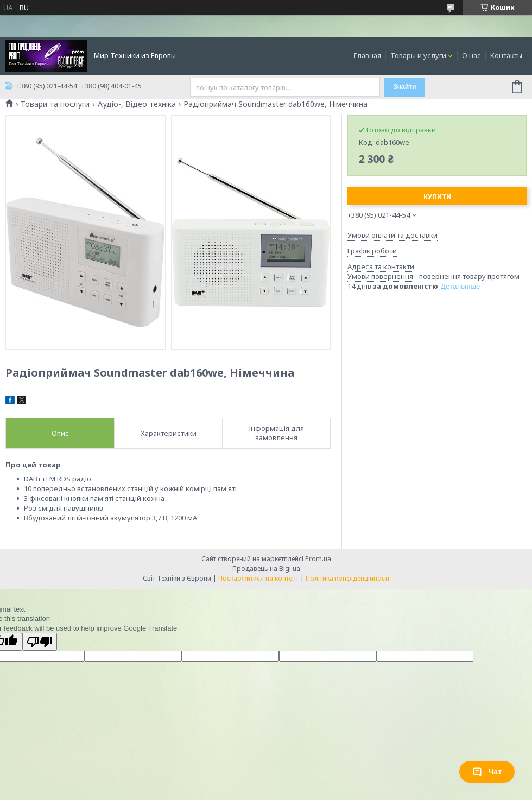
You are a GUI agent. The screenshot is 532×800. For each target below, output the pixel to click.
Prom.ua (318, 559)
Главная (368, 55)
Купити (437, 197)
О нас (471, 55)
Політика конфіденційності (347, 578)
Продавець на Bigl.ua (266, 569)
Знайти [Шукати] (404, 87)
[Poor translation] (40, 642)
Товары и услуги (418, 55)
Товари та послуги (55, 104)
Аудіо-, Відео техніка (137, 104)
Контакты (506, 55)
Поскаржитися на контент (258, 578)
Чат (487, 772)
